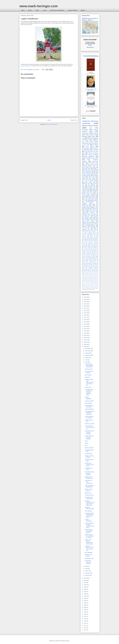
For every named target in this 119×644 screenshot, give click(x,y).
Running (96, 150)
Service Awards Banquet (92, 241)
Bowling (91, 258)
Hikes (93, 136)
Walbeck (89, 288)
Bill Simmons (86, 217)
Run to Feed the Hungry (89, 180)
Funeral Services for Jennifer (89, 417)
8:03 (86, 446)
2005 (85, 344)
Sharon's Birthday (87, 174)
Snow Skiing (92, 167)
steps (86, 199)
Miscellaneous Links (89, 469)
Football (91, 72)
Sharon (83, 285)
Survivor (96, 224)
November (88, 351)
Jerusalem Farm (86, 234)
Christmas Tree (86, 168)
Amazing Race (91, 232)
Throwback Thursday (90, 170)
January (87, 575)
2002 (85, 580)
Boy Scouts (85, 249)
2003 (85, 578)
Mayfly (84, 196)
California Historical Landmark (90, 122)
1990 (85, 605)
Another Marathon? (88, 398)
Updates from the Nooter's (89, 457)
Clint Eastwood (86, 220)
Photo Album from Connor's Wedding (89, 432)
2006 (85, 342)
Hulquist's (87, 377)
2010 (85, 333)
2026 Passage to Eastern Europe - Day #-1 (90, 19)
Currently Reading (91, 56)
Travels (45, 10)
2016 (85, 320)
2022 (85, 306)
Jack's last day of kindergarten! (89, 486)
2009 (85, 335)
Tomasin (84, 263)
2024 (85, 302)
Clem (83, 186)
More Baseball (89, 553)
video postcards (85, 277)
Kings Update (88, 403)
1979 (85, 621)
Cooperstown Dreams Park (90, 213)
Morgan (84, 158)
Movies (30, 10)
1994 (85, 598)
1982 (85, 614)
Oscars (84, 255)
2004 (85, 347)
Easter (94, 189)
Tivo (96, 275)
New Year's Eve (90, 182)
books (96, 126)
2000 (85, 585)
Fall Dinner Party (93, 163)
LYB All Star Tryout (88, 228)
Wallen (89, 244)
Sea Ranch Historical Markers (90, 172)
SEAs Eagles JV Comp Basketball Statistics (90, 200)
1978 (85, 623)
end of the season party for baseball (89, 473)
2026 (85, 297)
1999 (85, 587)
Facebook (85, 130)
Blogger (68, 641)
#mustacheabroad (90, 225)
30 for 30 (95, 133)
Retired (83, 10)
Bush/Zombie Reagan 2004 (89, 478)
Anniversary (86, 148)
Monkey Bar (88, 493)
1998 (85, 589)
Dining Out (85, 133)
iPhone (87, 218)
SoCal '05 (91, 285)
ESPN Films (90, 192)
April (86, 569)
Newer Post (24, 120)
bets (97, 246)
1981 (85, 616)
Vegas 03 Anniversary (93, 263)
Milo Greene (90, 135)
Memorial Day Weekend (88, 252)
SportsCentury (92, 262)
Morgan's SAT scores (88, 556)
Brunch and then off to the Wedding (89, 437)
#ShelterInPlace (90, 202)
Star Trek (90, 255)
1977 (85, 625)
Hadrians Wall (87, 279)
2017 (85, 317)
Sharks (84, 262)
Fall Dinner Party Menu (90, 205)
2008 (85, 338)
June (87, 362)
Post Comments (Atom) (52, 124)
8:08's (86, 441)
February (88, 573)
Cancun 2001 (86, 272)
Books (37, 10)
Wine (83, 276)
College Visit (85, 223)
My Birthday (92, 185)
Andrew (96, 145)
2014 (85, 324)
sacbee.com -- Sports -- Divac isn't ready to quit (89, 548)
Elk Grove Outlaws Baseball (90, 194)
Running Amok (89, 369)
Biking (94, 218)
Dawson (96, 258)
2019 (85, 313)
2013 (85, 326)
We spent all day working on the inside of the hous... (89, 515)
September (88, 355)
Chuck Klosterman (91, 74)
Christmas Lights (87, 204)
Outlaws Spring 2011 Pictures (90, 220)
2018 (85, 315)
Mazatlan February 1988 (89, 508)
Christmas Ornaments (88, 171)
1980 (85, 619)
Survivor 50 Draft (73, 10)
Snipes (83, 275)
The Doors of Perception (91, 106)
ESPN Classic (94, 272)
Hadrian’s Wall (89, 266)
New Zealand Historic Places (89, 261)
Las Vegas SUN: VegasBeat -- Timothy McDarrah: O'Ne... (89, 392)
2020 (85, 311)
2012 (85, 329)
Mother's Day (92, 186)
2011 (85, 331)
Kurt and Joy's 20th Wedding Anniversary (89, 365)
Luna (97, 245)
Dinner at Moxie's (89, 448)
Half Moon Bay (87, 239)
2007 (85, 340)
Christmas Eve (86, 184)
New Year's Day (89, 214)
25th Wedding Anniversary (91, 209)
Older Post (74, 120)
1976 (85, 628)
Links (83, 268)
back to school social (89, 246)
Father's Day (85, 191)
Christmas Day (86, 189)
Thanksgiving (85, 188)
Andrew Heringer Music (90, 131)
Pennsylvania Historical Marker (90, 223)
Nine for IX (94, 234)
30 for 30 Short (93, 153)
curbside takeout (88, 203)
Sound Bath (90, 275)
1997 (85, 592)
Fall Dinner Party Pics (90, 193)
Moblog (84, 136)
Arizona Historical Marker (90, 248)
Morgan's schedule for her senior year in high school (90, 503)
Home (23, 10)
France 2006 (94, 158)
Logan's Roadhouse (26, 66)
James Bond (92, 178)
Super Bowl (95, 198)
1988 (85, 610)
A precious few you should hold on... (90, 427)
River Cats (85, 235)
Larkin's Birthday (89, 409)
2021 (85, 308)
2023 (85, 304)
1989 (85, 607)
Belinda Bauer (91, 90)
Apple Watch (91, 245)
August (87, 358)
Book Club (85, 198)
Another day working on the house (89, 465)
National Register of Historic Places (90, 139)
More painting (88, 511)
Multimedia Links (89, 558)
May (86, 566)
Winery (92, 289)
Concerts (93, 249)
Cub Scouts (90, 146)
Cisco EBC (92, 211)
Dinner (87, 443)
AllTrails (87, 164)
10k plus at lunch (89, 495)
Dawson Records (95, 277)
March (87, 571)
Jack (95, 266)
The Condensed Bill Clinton (89, 406)
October (87, 353)
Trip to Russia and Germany (90, 215)
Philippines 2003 (94, 207)
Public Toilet (88, 387)
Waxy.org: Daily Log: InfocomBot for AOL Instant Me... (89, 382)
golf (91, 128)
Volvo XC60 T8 (92, 196)
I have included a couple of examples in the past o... (90, 525)
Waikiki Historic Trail (88, 270)
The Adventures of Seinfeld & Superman (90, 413)
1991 (85, 603)
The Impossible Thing (91, 89)
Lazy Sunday (88, 375)
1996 (85, 594)
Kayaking (93, 227)
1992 (85, 601)
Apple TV (96, 168)
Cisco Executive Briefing (89, 372)
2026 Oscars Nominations (57, 10)
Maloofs (94, 251)
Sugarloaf (92, 238)
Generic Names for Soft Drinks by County (89, 536)
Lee (83, 138)
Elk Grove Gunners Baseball (90, 181)
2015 (85, 322)
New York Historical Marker (90, 259)
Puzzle (95, 284)
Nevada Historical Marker (90, 165)
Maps (88, 273)
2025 (85, 299)
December (88, 349)
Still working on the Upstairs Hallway (89, 531)
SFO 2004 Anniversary (93, 269)
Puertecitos (89, 284)
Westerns (96, 217)
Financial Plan (89, 454)
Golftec (83, 273)
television (95, 276)
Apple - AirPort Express (89, 490)
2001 (85, 583)
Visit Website (90, 47)
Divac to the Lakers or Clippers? (88, 562)
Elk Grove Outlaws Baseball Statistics (90, 156)
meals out (88, 276)
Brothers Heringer (88, 265)
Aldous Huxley (91, 107)
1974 (85, 630)
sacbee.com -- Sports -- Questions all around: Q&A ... (89, 542)
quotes (97, 270)
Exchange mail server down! (89, 498)
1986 (85, 612)
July (86, 360)
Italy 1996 (93, 280)
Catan (94, 188)
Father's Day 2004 (90, 424)
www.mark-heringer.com (39, 6)
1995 (85, 596)
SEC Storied (94, 273)
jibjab (97, 238)
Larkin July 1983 (89, 401)
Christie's (84, 227)
